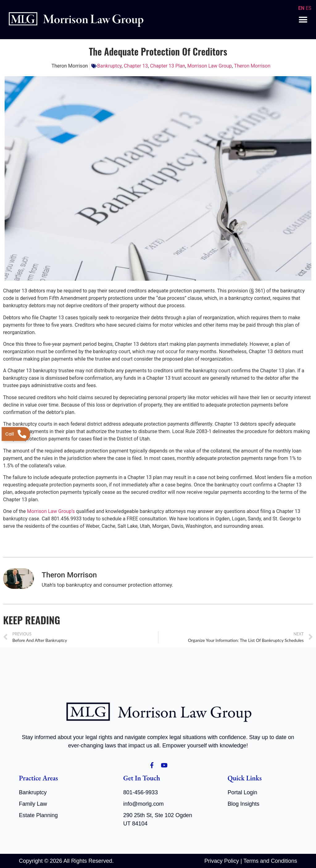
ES (308, 8)
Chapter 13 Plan (168, 66)
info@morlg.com (143, 804)
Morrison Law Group (210, 66)
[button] (303, 20)
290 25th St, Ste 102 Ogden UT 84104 (158, 819)
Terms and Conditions (270, 861)
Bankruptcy (109, 66)
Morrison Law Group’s (51, 511)
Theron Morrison (252, 66)
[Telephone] (16, 434)
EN (301, 8)
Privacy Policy (222, 861)
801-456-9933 (140, 792)
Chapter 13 (136, 66)
